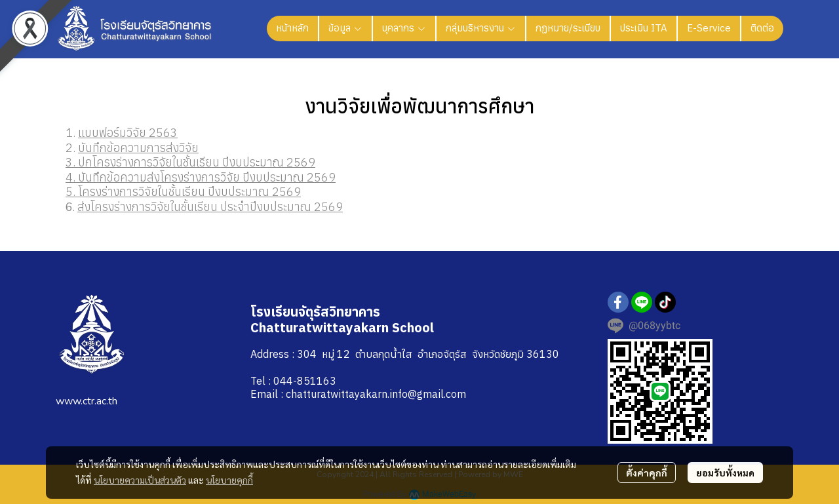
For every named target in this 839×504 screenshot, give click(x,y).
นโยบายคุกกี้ (229, 480)
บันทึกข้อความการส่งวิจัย (138, 148)
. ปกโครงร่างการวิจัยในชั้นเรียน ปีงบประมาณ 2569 (194, 162)
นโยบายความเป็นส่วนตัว (140, 480)
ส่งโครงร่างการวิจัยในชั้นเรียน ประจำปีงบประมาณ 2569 (210, 207)
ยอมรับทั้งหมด (725, 473)
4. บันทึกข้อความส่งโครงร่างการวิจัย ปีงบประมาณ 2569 (201, 177)
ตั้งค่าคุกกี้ (647, 473)
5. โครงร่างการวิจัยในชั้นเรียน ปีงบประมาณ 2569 (183, 192)
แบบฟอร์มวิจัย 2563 (128, 133)
